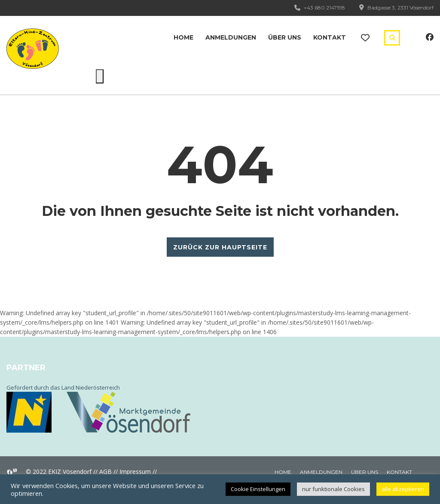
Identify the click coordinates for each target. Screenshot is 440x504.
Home (183, 37)
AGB (105, 472)
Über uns (285, 37)
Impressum (135, 472)
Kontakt (330, 37)
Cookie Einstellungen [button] (258, 489)
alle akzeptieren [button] (403, 489)
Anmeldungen (231, 37)
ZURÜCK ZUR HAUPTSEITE (220, 247)
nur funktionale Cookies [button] (333, 489)
